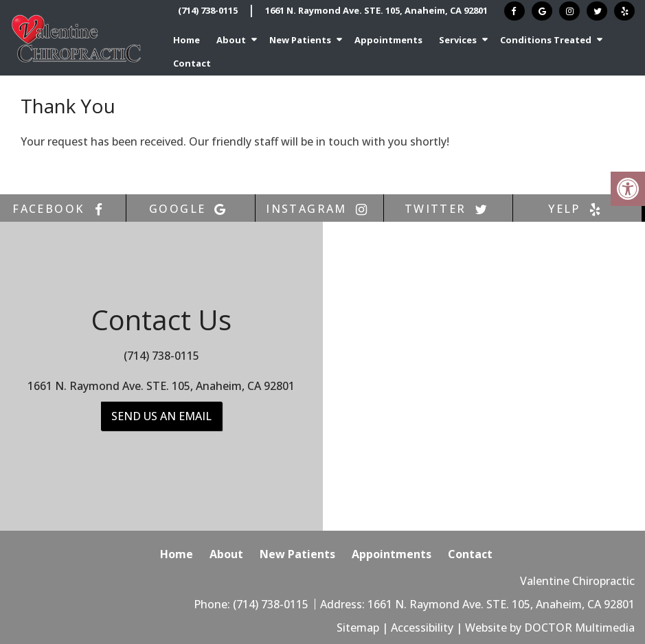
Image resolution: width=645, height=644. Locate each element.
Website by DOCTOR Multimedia (550, 628)
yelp (577, 209)
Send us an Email (161, 416)
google (190, 209)
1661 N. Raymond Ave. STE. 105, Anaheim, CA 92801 (376, 10)
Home (186, 40)
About (231, 40)
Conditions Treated (546, 40)
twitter (449, 209)
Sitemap (358, 628)
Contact (192, 63)
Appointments (388, 40)
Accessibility (422, 628)
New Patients (300, 40)
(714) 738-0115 (208, 10)
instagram (319, 209)
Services (458, 40)
